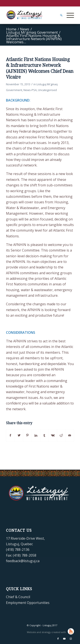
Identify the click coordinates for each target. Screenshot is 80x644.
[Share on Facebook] (10, 435)
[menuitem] (59, 15)
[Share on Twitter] (19, 435)
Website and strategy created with (47, 632)
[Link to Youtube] (64, 639)
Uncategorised (47, 90)
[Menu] (68, 15)
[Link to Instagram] (71, 639)
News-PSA (30, 90)
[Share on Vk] (53, 435)
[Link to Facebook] (58, 639)
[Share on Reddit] (61, 435)
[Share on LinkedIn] (36, 435)
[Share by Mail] (70, 435)
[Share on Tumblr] (44, 435)
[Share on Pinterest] (27, 435)
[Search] (59, 15)
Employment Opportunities (28, 603)
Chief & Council (18, 597)
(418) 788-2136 (18, 550)
